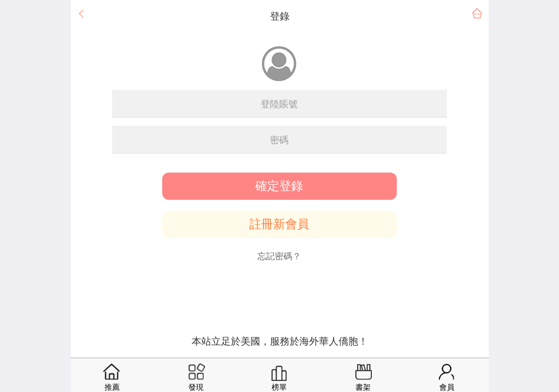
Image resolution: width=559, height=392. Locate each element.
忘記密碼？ (279, 256)
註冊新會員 (279, 224)
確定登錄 (279, 186)
